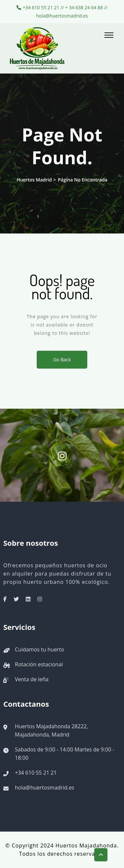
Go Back (62, 359)
